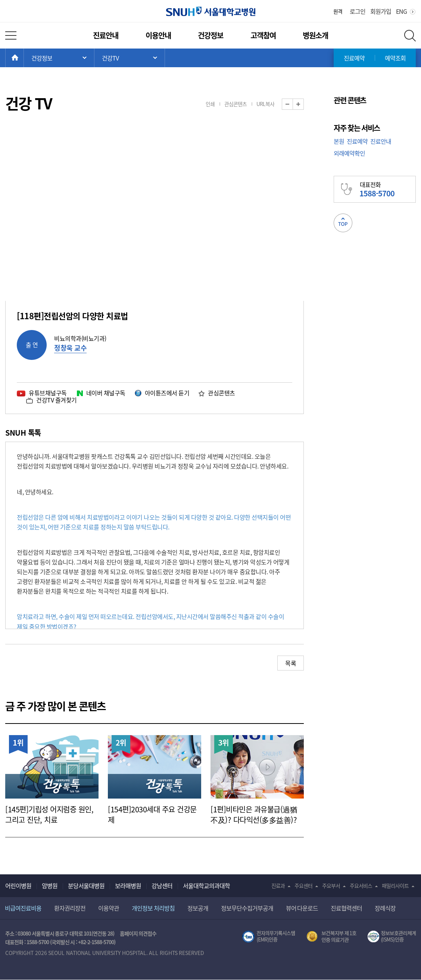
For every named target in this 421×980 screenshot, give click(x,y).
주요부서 (331, 886)
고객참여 (263, 35)
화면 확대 (304, 104)
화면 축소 (293, 104)
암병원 (50, 886)
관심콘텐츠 (222, 393)
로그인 (358, 11)
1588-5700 (38, 942)
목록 (291, 663)
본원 (339, 141)
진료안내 (106, 35)
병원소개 (315, 35)
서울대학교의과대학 (206, 886)
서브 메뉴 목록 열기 (130, 58)
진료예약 (354, 58)
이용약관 (109, 908)
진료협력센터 (346, 908)
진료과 (278, 886)
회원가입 (381, 11)
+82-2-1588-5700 (96, 942)
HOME (24, 58)
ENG (401, 11)
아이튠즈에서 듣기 (167, 393)
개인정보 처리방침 (153, 908)
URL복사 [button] (265, 104)
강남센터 (162, 886)
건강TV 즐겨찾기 (57, 400)
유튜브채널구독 (48, 393)
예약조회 (395, 58)
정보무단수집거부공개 (247, 908)
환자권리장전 (70, 908)
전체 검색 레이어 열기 (410, 36)
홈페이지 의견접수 (138, 933)
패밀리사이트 (395, 886)
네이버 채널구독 (106, 393)
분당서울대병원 (86, 886)
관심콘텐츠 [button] (236, 104)
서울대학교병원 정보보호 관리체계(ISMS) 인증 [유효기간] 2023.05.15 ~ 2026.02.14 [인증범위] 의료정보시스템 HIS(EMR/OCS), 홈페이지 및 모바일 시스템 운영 (392, 937)
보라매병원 (128, 886)
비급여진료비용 (23, 908)
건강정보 (210, 35)
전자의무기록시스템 (269, 937)
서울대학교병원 (211, 11)
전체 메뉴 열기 (11, 35)
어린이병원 (18, 886)
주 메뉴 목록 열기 (59, 58)
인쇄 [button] (210, 104)
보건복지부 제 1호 (332, 937)
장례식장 (385, 908)
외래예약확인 (349, 153)
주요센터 (303, 886)
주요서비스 (361, 886)
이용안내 (158, 35)
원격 (338, 11)
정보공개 (198, 908)
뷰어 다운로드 (302, 908)
